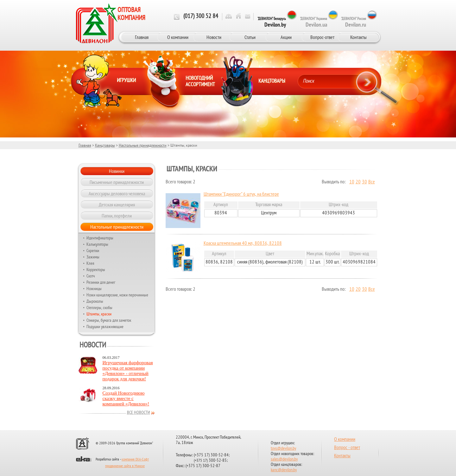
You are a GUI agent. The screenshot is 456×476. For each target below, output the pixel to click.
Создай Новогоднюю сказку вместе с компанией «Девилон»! (126, 398)
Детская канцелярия (117, 205)
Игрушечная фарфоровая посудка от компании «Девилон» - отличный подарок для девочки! (128, 371)
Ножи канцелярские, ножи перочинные (117, 295)
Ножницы (94, 289)
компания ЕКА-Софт (135, 460)
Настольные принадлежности (143, 145)
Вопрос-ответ (322, 37)
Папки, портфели (117, 216)
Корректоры (96, 270)
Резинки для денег (101, 282)
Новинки (117, 171)
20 (358, 182)
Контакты (358, 37)
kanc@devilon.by (284, 470)
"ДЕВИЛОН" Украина (313, 22)
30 (364, 182)
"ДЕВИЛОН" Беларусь (272, 22)
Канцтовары (105, 145)
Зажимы (93, 257)
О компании (178, 37)
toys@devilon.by (283, 449)
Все (372, 182)
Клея (90, 263)
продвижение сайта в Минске (125, 466)
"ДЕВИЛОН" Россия (354, 22)
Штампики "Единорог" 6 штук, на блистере (241, 194)
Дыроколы (95, 301)
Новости (214, 37)
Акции (286, 37)
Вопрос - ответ (347, 448)
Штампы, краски (99, 314)
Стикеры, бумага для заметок (109, 320)
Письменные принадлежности (117, 182)
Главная (142, 37)
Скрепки (93, 251)
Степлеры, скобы (99, 308)
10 (352, 182)
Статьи (250, 37)
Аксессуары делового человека (117, 194)
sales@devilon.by (284, 459)
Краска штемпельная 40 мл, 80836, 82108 (243, 244)
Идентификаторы (100, 238)
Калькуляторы (97, 244)
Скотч (91, 276)
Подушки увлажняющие (105, 327)
